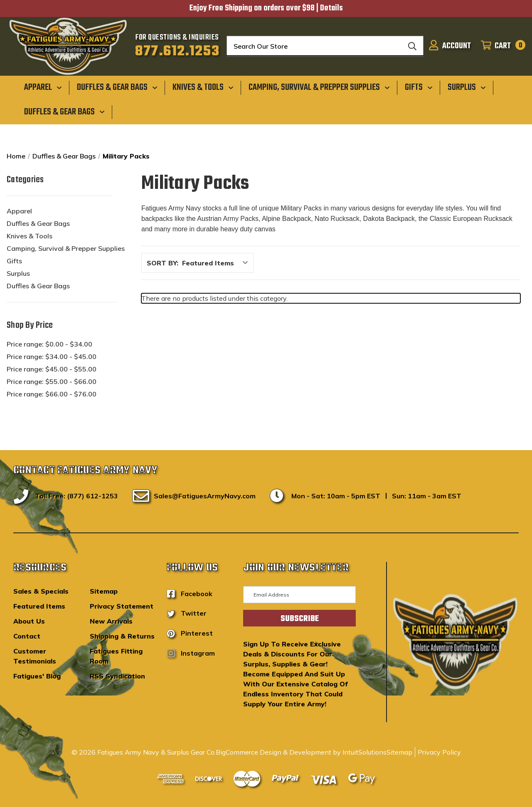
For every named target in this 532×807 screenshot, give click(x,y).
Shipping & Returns (122, 636)
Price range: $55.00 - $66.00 (52, 381)
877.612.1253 (177, 52)
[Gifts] (419, 87)
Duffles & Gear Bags (38, 223)
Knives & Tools (30, 236)
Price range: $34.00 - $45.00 (52, 356)
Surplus (18, 273)
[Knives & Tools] (203, 87)
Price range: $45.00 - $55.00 (52, 369)
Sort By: (163, 263)
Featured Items (39, 606)
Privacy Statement (122, 606)
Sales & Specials (41, 591)
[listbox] (217, 263)
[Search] (412, 46)
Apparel (19, 211)
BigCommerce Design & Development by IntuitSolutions (301, 752)
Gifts (14, 261)
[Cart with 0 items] (501, 46)
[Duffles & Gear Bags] (117, 87)
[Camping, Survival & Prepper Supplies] (319, 87)
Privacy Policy (439, 752)
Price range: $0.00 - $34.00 (49, 344)
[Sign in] (450, 46)
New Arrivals (111, 621)
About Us (29, 621)
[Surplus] (467, 87)
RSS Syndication (117, 676)
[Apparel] (43, 87)
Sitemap (104, 591)
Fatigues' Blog (37, 676)
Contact (27, 636)
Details (331, 8)
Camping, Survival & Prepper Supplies (66, 248)
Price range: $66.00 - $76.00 (52, 394)
